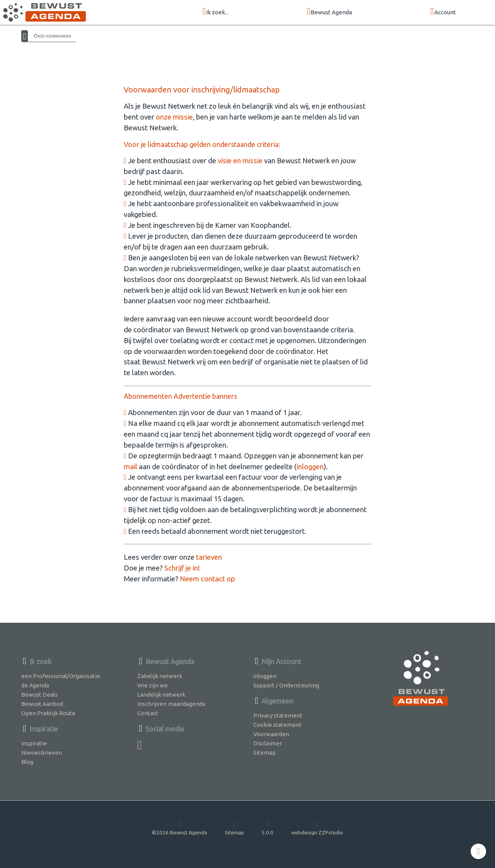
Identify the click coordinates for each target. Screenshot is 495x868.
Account (443, 12)
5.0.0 (268, 828)
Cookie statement (277, 725)
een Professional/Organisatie (61, 676)
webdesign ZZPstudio (317, 828)
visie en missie (240, 161)
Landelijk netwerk (161, 695)
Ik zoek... (215, 12)
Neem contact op (207, 579)
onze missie (174, 117)
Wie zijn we (153, 685)
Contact (148, 713)
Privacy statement (278, 715)
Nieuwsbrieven (42, 753)
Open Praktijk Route (48, 713)
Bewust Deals (39, 695)
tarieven (209, 557)
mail (131, 467)
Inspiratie (34, 743)
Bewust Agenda (330, 12)
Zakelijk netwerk (160, 676)
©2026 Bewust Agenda (179, 828)
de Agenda (35, 685)
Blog (27, 762)
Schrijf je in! (182, 568)
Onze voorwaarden (52, 36)
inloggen (310, 467)
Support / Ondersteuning (286, 685)
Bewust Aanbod (42, 704)
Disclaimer (268, 743)
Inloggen (265, 676)
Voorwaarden (271, 734)
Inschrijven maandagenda (171, 704)
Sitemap (265, 753)
